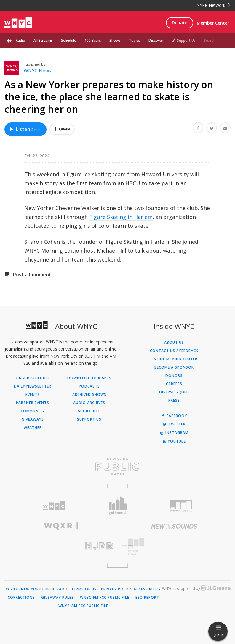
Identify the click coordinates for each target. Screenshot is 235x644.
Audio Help (89, 411)
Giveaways (33, 419)
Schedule (69, 40)
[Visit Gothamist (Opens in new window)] (118, 506)
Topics (135, 40)
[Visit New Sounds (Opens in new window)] (174, 526)
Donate (180, 23)
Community (33, 411)
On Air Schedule (33, 378)
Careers (174, 384)
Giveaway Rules (57, 598)
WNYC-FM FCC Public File (105, 598)
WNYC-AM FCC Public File (83, 606)
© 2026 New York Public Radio (37, 589)
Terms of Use (85, 589)
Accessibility (147, 589)
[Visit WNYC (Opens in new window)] (54, 506)
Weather (33, 428)
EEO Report (147, 598)
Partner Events (33, 403)
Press (174, 401)
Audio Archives (89, 403)
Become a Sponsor (174, 367)
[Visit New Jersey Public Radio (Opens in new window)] (61, 546)
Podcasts (89, 386)
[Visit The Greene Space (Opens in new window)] (174, 546)
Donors (174, 376)
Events (33, 395)
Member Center (213, 23)
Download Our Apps (89, 378)
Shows (115, 40)
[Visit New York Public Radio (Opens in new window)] (117, 467)
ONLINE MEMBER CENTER (174, 359)
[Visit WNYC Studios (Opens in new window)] (181, 506)
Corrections (21, 598)
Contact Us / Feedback (174, 351)
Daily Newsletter (33, 386)
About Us (174, 343)
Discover (156, 40)
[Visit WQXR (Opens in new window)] (61, 526)
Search (210, 40)
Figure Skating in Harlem (121, 217)
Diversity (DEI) (174, 392)
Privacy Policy (116, 589)
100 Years (93, 40)
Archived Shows (89, 395)
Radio (20, 40)
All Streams (43, 40)
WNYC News (37, 71)
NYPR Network (214, 5)
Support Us (184, 40)
